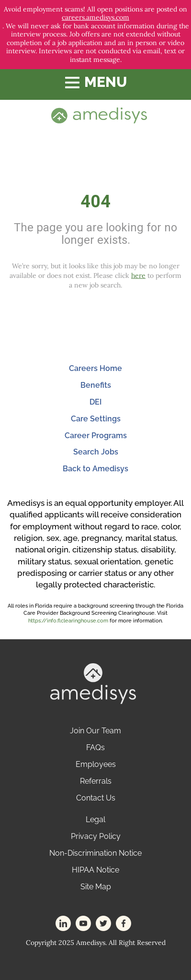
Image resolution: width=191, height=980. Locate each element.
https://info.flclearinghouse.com (68, 621)
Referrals (96, 781)
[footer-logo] (93, 683)
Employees (96, 764)
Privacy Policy (96, 836)
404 (95, 202)
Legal (95, 819)
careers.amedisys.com (95, 18)
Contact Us (96, 798)
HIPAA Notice (95, 870)
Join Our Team (95, 731)
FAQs (95, 747)
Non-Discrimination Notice (95, 853)
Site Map (96, 887)
